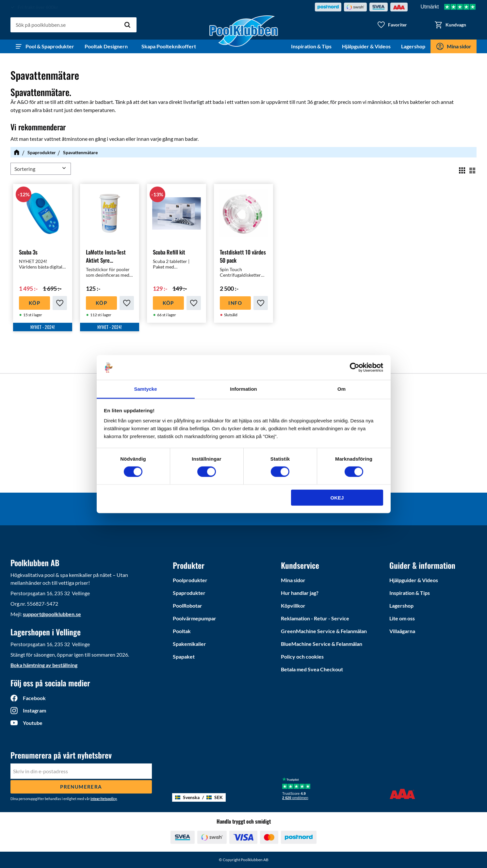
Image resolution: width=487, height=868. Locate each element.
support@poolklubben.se (52, 614)
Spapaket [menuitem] (184, 656)
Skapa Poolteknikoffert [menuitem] (169, 46)
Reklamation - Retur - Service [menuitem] (315, 618)
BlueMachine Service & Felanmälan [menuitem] (322, 644)
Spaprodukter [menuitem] (189, 593)
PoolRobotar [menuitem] (187, 606)
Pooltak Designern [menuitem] (108, 46)
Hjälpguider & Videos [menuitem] (366, 46)
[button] (392, 25)
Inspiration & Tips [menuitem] (311, 46)
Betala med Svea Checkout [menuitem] (312, 669)
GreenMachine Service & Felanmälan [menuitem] (324, 631)
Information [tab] (243, 389)
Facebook (34, 698)
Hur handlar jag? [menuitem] (300, 593)
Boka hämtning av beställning (44, 665)
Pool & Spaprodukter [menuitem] (50, 46)
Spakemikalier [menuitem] (189, 644)
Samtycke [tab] (145, 389)
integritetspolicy (104, 799)
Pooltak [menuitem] (182, 631)
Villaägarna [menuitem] (402, 631)
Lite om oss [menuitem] (402, 618)
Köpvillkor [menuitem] (293, 606)
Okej (337, 497)
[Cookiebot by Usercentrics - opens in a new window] (355, 368)
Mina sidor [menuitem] (459, 46)
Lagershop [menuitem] (413, 46)
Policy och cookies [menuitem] (302, 656)
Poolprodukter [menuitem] (190, 580)
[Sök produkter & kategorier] (73, 25)
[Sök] (127, 25)
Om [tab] (341, 389)
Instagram (34, 710)
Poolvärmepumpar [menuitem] (195, 618)
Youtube (33, 723)
